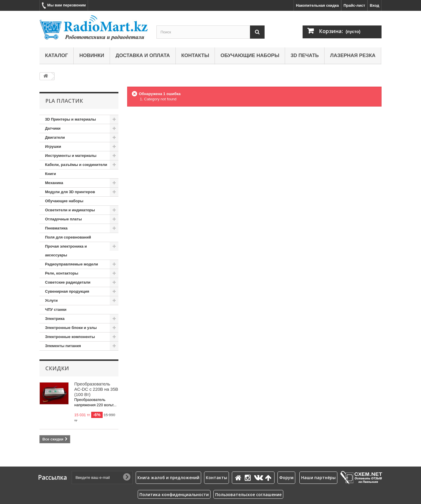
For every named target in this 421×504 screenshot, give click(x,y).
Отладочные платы (63, 219)
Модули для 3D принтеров (70, 192)
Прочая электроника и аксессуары (66, 251)
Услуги (51, 300)
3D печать (305, 55)
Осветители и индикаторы (70, 210)
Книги (50, 174)
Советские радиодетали (68, 282)
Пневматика (56, 228)
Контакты (195, 55)
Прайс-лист (354, 5)
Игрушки (53, 146)
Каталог (56, 55)
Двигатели (55, 137)
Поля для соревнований (68, 237)
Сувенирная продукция (67, 291)
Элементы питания (63, 346)
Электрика (55, 319)
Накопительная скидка (317, 5)
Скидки (57, 368)
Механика (54, 183)
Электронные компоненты (70, 337)
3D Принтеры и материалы (70, 119)
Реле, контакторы (62, 273)
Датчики (53, 128)
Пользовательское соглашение (248, 494)
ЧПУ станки (56, 310)
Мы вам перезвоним (64, 5)
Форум (286, 478)
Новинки (92, 55)
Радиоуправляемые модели (71, 264)
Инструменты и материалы (71, 156)
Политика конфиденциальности (174, 494)
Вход (375, 5)
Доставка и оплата (143, 55)
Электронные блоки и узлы (71, 328)
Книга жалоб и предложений (168, 478)
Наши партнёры (318, 478)
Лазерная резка (353, 55)
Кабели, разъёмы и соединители (76, 165)
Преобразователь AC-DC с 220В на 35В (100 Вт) (96, 389)
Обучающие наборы (250, 55)
